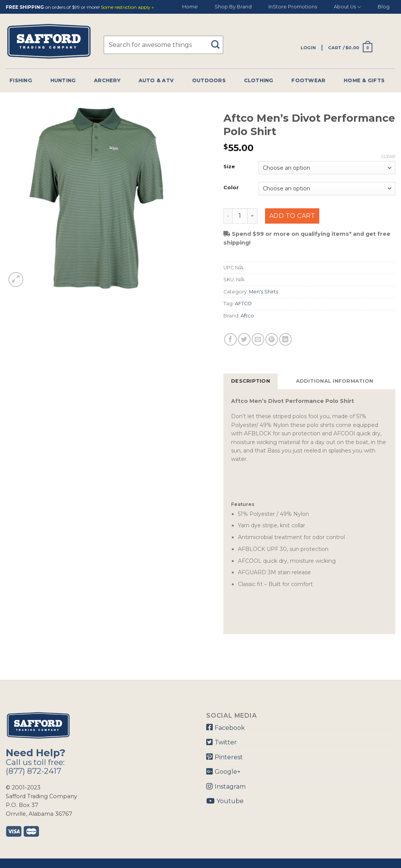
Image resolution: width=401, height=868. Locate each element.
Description (251, 381)
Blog (384, 7)
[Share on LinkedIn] (285, 339)
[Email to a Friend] (258, 339)
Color (231, 188)
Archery (107, 80)
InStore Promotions (293, 7)
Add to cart (292, 216)
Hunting (63, 80)
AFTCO (243, 304)
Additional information (335, 381)
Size (229, 167)
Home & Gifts (364, 80)
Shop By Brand (233, 7)
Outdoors (209, 80)
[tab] (251, 381)
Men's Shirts (264, 292)
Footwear (308, 80)
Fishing (21, 80)
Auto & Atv (156, 80)
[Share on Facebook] (230, 339)
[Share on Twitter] (244, 339)
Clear (388, 156)
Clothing (259, 80)
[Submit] (218, 41)
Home (190, 7)
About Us (347, 7)
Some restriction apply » (127, 7)
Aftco (247, 316)
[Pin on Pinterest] (272, 339)
